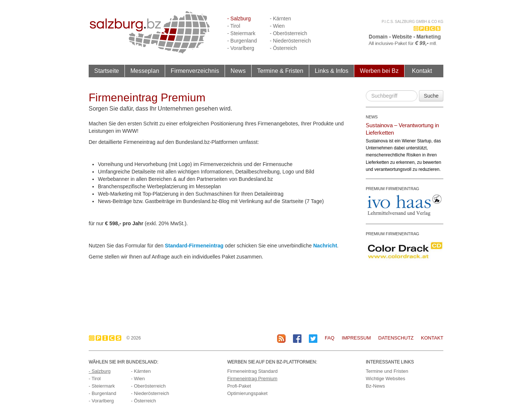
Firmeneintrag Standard (253, 371)
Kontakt (422, 71)
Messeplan (145, 71)
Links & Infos (332, 71)
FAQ (330, 338)
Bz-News (375, 386)
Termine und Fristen (387, 371)
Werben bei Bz (379, 71)
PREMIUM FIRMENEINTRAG (393, 189)
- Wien (277, 26)
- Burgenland (242, 41)
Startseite (107, 71)
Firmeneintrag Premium (252, 379)
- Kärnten (280, 18)
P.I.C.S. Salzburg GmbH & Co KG (412, 22)
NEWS (372, 117)
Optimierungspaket (247, 393)
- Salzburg (239, 18)
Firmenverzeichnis (195, 71)
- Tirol (234, 26)
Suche (431, 96)
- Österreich (283, 48)
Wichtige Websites (386, 379)
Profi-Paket (239, 386)
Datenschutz (396, 338)
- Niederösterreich (290, 41)
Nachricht (325, 246)
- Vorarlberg (241, 48)
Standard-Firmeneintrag (194, 246)
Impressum (356, 338)
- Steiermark (241, 33)
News (238, 71)
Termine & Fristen (280, 71)
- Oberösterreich (288, 33)
